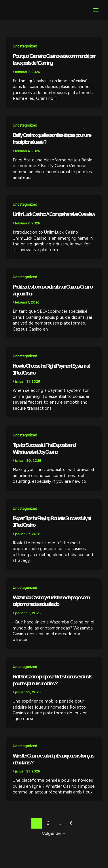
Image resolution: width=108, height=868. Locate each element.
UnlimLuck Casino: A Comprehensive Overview (54, 214)
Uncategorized (25, 46)
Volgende (54, 833)
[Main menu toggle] (96, 10)
